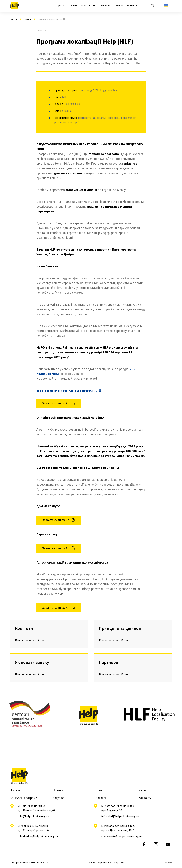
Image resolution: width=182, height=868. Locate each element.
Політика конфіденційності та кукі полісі (107, 863)
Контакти (132, 6)
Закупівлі (106, 6)
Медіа (142, 790)
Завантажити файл (59, 404)
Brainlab (168, 863)
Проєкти (85, 6)
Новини (73, 6)
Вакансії (119, 6)
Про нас (61, 6)
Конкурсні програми (23, 798)
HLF (95, 6)
